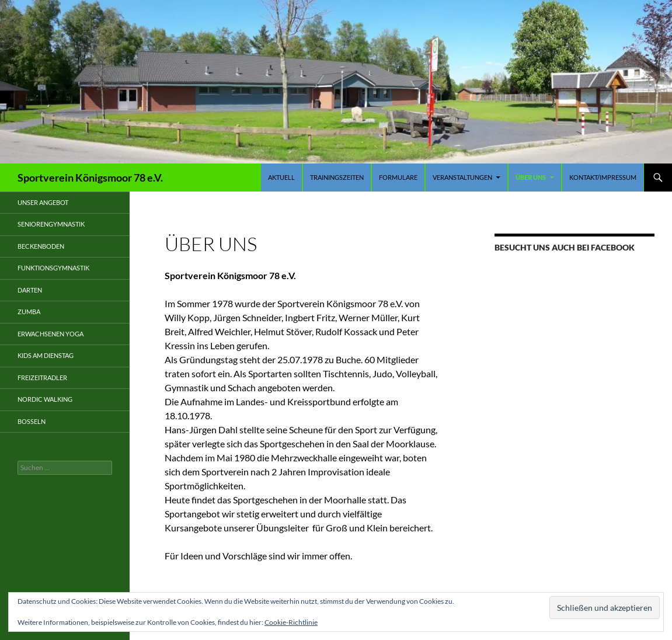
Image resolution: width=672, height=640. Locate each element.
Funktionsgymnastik (53, 268)
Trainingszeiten (337, 177)
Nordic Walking (45, 399)
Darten (30, 290)
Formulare (398, 177)
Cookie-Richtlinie (291, 622)
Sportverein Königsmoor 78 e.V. (90, 178)
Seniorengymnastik (51, 224)
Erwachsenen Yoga (51, 334)
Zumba (29, 312)
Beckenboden (41, 246)
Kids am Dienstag (46, 355)
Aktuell (281, 177)
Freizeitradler (42, 378)
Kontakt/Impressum (603, 177)
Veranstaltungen (462, 177)
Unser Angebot (43, 202)
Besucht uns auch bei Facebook (565, 247)
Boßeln (32, 421)
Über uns (531, 177)
